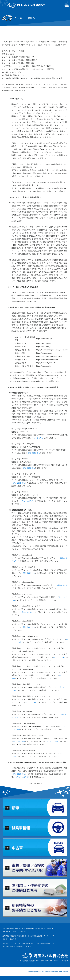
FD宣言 (29, 946)
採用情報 (13, 936)
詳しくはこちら (38, 438)
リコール (22, 943)
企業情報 (6, 936)
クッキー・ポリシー (51, 936)
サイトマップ (7, 943)
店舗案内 (50, 928)
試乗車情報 (28, 928)
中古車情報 (19, 928)
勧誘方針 (22, 946)
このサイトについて (9, 939)
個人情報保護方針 (37, 936)
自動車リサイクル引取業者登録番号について (41, 943)
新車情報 (11, 928)
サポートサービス (39, 928)
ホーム (5, 928)
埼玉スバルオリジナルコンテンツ (14, 932)
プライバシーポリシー (10, 946)
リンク (15, 943)
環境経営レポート (23, 936)
